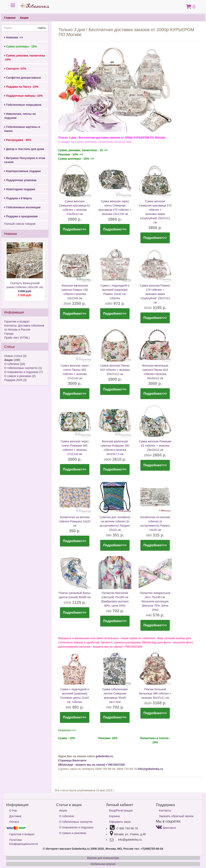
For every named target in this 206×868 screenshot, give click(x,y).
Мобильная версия (103, 864)
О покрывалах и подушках (21, 372)
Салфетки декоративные (23, 78)
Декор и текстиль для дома (24, 149)
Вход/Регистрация (121, 810)
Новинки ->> (14, 37)
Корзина (114, 816)
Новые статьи (13, 356)
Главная (10, 18)
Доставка (15, 816)
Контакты (165, 810)
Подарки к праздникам (21, 216)
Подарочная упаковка (20, 180)
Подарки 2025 (13, 380)
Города (9, 334)
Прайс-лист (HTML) (17, 338)
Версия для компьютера (103, 858)
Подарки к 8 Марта (18, 198)
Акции (24, 18)
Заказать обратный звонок (176, 816)
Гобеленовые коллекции (22, 207)
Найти (42, 28)
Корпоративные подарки (23, 171)
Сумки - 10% (67, 738)
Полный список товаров (20, 224)
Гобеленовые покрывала (23, 105)
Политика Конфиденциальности (24, 842)
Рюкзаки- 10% (108, 738)
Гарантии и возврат (17, 322)
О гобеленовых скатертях (21, 368)
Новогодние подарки (20, 189)
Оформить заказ (120, 822)
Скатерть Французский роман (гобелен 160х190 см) (25, 289)
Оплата (14, 822)
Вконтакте (166, 828)
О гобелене (12, 364)
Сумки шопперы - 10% (21, 46)
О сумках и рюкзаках (18, 376)
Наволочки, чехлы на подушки (20, 116)
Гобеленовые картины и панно (22, 129)
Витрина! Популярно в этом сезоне (25, 160)
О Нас (13, 810)
